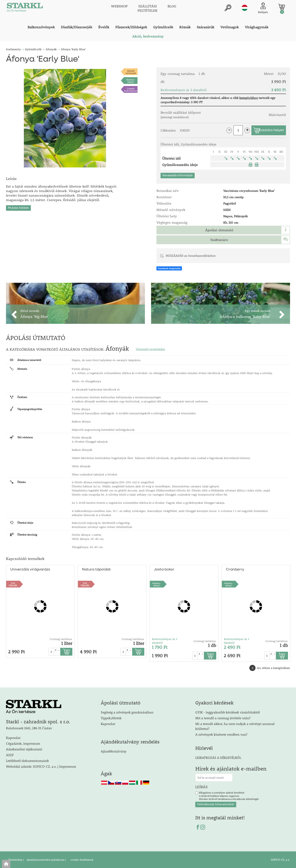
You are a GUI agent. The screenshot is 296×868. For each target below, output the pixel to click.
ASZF (10, 755)
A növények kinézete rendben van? (221, 734)
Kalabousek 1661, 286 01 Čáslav (29, 728)
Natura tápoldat (96, 570)
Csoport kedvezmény (131, 89)
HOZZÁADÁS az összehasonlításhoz (191, 255)
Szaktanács (219, 240)
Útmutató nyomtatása (150, 349)
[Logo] (24, 8)
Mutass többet (18, 207)
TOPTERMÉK (13, 584)
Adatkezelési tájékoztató (24, 749)
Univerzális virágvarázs (30, 570)
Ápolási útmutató (219, 230)
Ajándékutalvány (114, 751)
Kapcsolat (13, 738)
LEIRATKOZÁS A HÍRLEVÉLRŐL (218, 757)
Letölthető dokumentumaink (27, 761)
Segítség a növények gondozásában (127, 712)
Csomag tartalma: (61, 639)
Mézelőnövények (131, 72)
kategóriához (249, 98)
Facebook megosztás (169, 268)
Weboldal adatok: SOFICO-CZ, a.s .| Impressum (41, 766)
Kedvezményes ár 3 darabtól (165, 641)
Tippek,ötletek (111, 718)
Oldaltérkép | (16, 860)
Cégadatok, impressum (23, 743)
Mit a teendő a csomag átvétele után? (223, 718)
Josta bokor (164, 570)
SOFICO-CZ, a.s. (280, 860)
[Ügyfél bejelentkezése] (263, 8)
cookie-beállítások (82, 860)
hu (245, 8)
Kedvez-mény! (131, 81)
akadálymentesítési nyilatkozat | (46, 860)
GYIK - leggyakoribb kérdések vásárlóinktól (228, 712)
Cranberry (235, 570)
